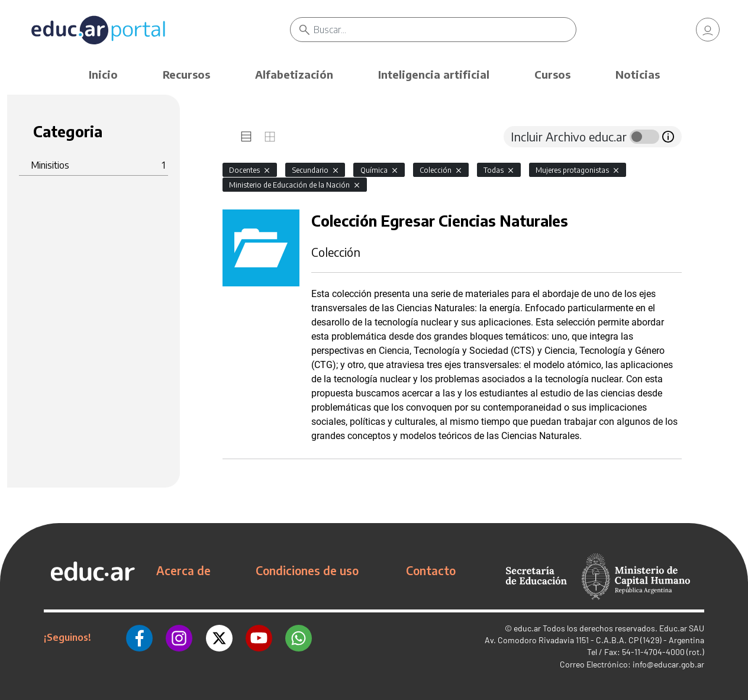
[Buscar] (444, 30)
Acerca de (183, 570)
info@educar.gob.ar (668, 664)
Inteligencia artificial (434, 74)
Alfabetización (294, 74)
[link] (708, 30)
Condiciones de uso (307, 570)
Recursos (186, 74)
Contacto (431, 570)
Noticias (638, 74)
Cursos (552, 74)
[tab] (246, 137)
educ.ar (527, 628)
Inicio (103, 74)
